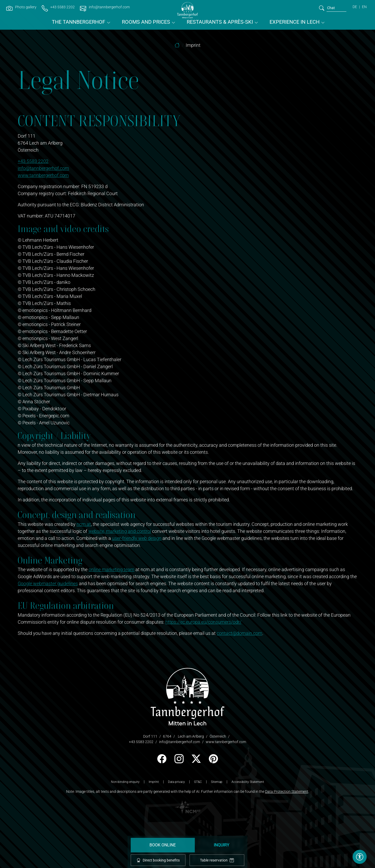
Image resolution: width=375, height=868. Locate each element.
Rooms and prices (146, 22)
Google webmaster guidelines (48, 583)
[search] (322, 8)
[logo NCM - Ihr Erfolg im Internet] (187, 807)
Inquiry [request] (222, 845)
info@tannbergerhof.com (43, 168)
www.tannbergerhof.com (43, 175)
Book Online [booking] (163, 845)
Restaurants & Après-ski (220, 22)
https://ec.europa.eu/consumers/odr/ (203, 622)
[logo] (187, 696)
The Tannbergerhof (79, 22)
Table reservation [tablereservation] (217, 860)
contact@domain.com (239, 633)
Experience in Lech (295, 22)
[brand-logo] (187, 10)
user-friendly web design (137, 538)
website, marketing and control (120, 531)
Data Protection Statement (287, 792)
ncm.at (84, 524)
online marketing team (111, 569)
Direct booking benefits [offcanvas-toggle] (158, 860)
